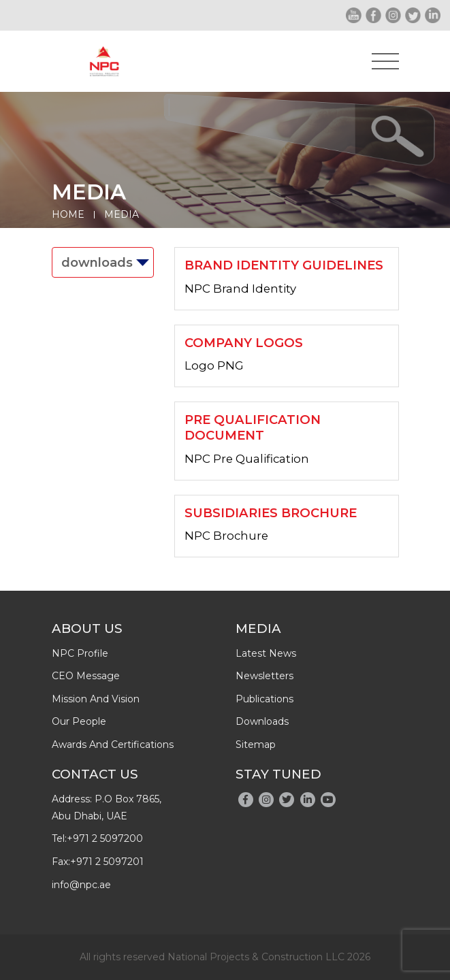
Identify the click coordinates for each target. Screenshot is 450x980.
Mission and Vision (96, 699)
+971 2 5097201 (107, 862)
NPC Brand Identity (240, 289)
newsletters (264, 676)
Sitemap (256, 745)
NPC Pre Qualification (247, 459)
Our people (79, 721)
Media (122, 214)
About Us (87, 628)
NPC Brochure (226, 536)
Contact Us (95, 774)
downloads (262, 721)
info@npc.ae (81, 885)
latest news (266, 653)
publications (264, 699)
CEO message (86, 676)
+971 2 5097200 (105, 838)
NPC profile (80, 653)
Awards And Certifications (113, 745)
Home (68, 214)
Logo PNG (214, 365)
